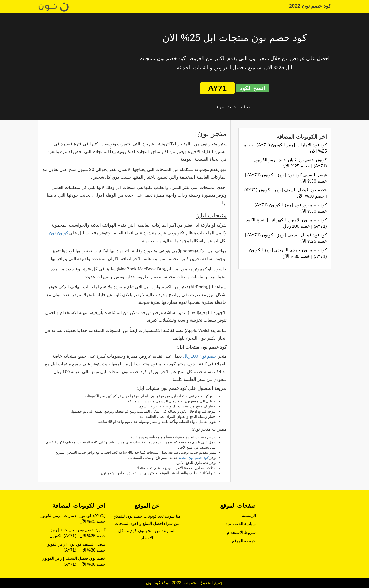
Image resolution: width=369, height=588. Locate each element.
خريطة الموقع (244, 541)
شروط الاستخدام (241, 532)
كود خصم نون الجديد (193, 458)
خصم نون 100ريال (200, 356)
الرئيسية (249, 515)
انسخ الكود (252, 88)
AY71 (217, 88)
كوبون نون (59, 233)
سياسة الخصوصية (241, 524)
